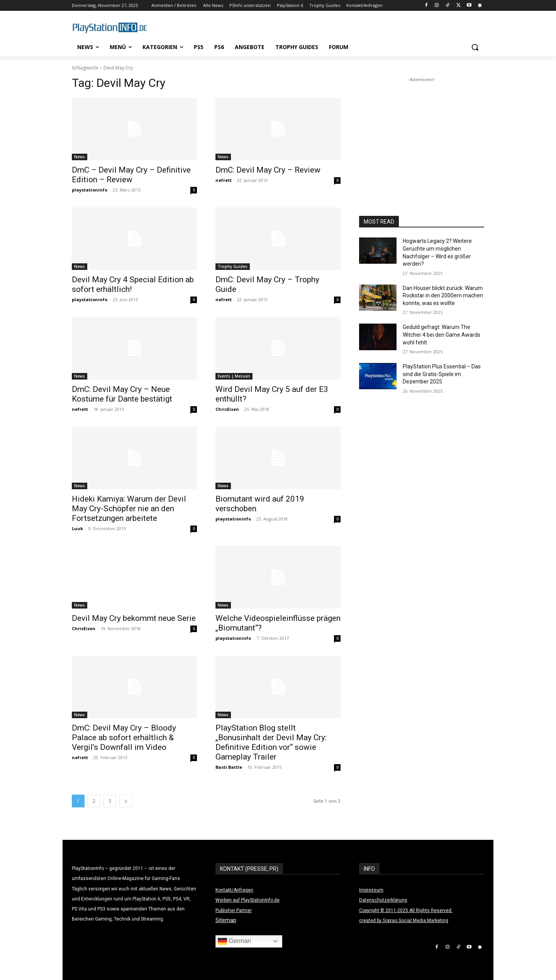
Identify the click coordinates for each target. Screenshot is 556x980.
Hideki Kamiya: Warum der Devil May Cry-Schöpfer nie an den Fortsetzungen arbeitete (129, 509)
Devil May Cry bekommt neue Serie (134, 618)
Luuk (77, 528)
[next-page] (126, 801)
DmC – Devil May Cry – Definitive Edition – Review (131, 175)
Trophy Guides (233, 266)
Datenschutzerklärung (383, 900)
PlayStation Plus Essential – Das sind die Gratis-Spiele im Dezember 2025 (442, 374)
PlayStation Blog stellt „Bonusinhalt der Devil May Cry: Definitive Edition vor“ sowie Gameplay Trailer (271, 742)
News (80, 157)
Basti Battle (229, 767)
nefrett (224, 180)
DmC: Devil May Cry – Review (268, 170)
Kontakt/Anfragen (234, 890)
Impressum (371, 890)
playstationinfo (90, 190)
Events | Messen (234, 376)
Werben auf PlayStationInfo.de (247, 900)
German (234, 941)
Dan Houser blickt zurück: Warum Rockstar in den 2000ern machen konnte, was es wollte (443, 296)
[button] (475, 47)
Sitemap (226, 920)
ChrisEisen (227, 409)
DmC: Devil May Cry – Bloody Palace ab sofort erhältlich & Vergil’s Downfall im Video (124, 738)
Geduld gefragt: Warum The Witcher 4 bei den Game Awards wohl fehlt (442, 335)
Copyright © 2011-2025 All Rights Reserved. (406, 910)
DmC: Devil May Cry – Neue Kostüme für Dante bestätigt (122, 394)
